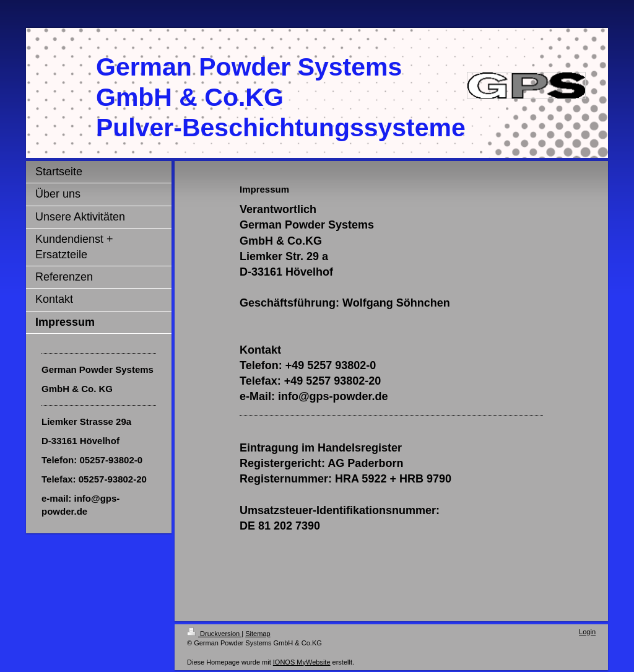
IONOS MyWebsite (302, 662)
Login (587, 632)
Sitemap (258, 634)
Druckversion (214, 634)
